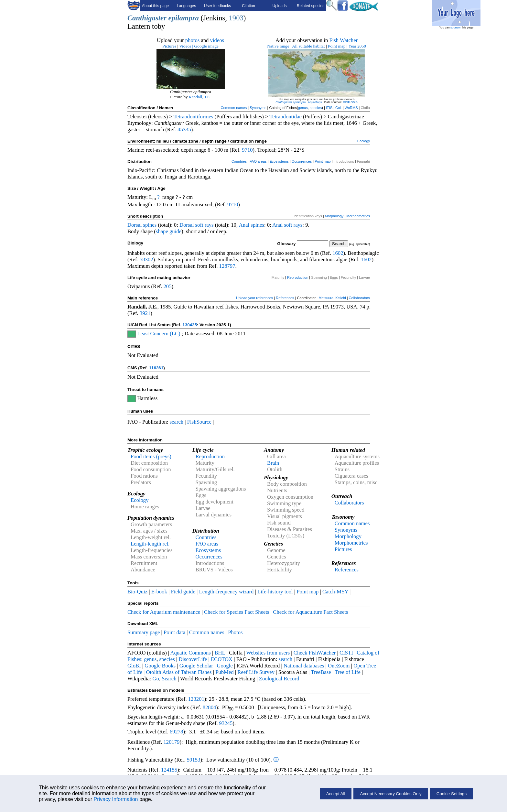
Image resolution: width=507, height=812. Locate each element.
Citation (248, 6)
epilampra (184, 18)
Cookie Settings (452, 794)
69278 (177, 732)
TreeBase (321, 672)
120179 (171, 742)
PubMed (224, 672)
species (316, 108)
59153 (194, 760)
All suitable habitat (308, 46)
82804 (210, 707)
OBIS (354, 102)
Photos (235, 632)
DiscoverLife (193, 659)
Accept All (336, 794)
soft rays (205, 225)
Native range (278, 46)
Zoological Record (279, 679)
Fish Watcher (343, 40)
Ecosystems (279, 161)
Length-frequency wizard (226, 592)
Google (225, 666)
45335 (184, 130)
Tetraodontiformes (194, 117)
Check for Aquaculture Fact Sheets (310, 612)
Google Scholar (196, 666)
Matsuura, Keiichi (332, 298)
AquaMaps (315, 102)
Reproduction (298, 277)
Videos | (186, 46)
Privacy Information (116, 799)
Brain (273, 463)
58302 (146, 260)
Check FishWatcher (315, 653)
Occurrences (302, 161)
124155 (169, 770)
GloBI (134, 666)
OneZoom (339, 666)
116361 (156, 368)
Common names (234, 108)
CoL (339, 108)
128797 (227, 266)
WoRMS (351, 108)
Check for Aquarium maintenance (164, 612)
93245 (226, 723)
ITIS (329, 108)
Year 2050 (357, 46)
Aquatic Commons (190, 653)
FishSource (199, 422)
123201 (196, 699)
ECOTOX (222, 659)
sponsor (456, 27)
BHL (220, 653)
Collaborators (359, 298)
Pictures (169, 46)
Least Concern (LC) (159, 334)
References (285, 298)
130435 (189, 325)
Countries (239, 161)
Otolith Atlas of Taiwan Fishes (179, 672)
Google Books (160, 666)
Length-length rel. (150, 544)
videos (217, 40)
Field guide (183, 592)
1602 (338, 253)
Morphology (334, 216)
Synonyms (258, 108)
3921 (145, 313)
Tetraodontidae (286, 117)
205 (167, 286)
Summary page (144, 632)
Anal (244, 225)
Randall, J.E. (200, 97)
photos (192, 40)
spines (150, 225)
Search (169, 679)
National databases (304, 666)
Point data (174, 632)
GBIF (346, 102)
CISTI (346, 653)
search (177, 422)
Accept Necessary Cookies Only (391, 794)
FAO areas (258, 161)
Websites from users (268, 653)
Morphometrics (358, 216)
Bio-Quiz (137, 592)
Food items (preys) (151, 456)
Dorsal (135, 225)
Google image (206, 46)
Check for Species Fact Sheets (237, 612)
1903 (236, 18)
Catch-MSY (335, 592)
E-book (159, 592)
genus (303, 108)
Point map (337, 46)
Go (156, 679)
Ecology (364, 141)
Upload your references (254, 298)
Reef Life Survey (256, 672)
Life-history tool (275, 592)
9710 (247, 150)
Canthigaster (147, 18)
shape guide (169, 231)
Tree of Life (348, 672)
